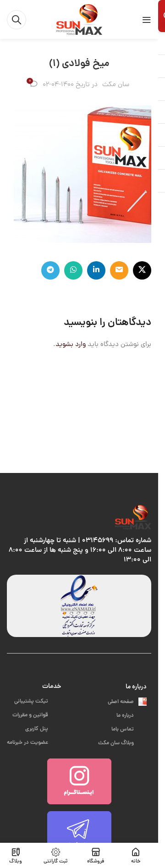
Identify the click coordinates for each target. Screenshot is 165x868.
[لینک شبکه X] (142, 270)
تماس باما (129, 729)
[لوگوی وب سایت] (79, 20)
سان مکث (116, 85)
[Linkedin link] (96, 270)
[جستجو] (16, 20)
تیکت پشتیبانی (38, 701)
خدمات (52, 687)
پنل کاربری (43, 729)
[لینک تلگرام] (50, 270)
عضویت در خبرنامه (34, 743)
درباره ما (136, 687)
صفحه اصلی (127, 702)
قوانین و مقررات (37, 715)
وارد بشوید (71, 345)
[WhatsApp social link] (73, 270)
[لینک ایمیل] (119, 270)
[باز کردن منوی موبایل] (147, 20)
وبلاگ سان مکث (122, 743)
